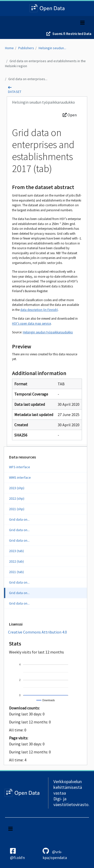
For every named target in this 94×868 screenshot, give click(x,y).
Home (9, 48)
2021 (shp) (17, 509)
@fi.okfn (17, 854)
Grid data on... (19, 519)
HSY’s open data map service (31, 324)
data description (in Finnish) (39, 310)
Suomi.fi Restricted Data (72, 34)
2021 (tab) (16, 572)
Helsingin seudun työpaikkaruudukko (48, 332)
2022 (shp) (17, 498)
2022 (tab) (16, 561)
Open (70, 115)
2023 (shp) (17, 488)
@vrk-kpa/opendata (55, 854)
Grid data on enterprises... (28, 79)
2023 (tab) (16, 551)
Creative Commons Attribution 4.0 (37, 632)
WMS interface (20, 477)
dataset (15, 92)
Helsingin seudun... (52, 48)
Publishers (26, 48)
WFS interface (20, 467)
